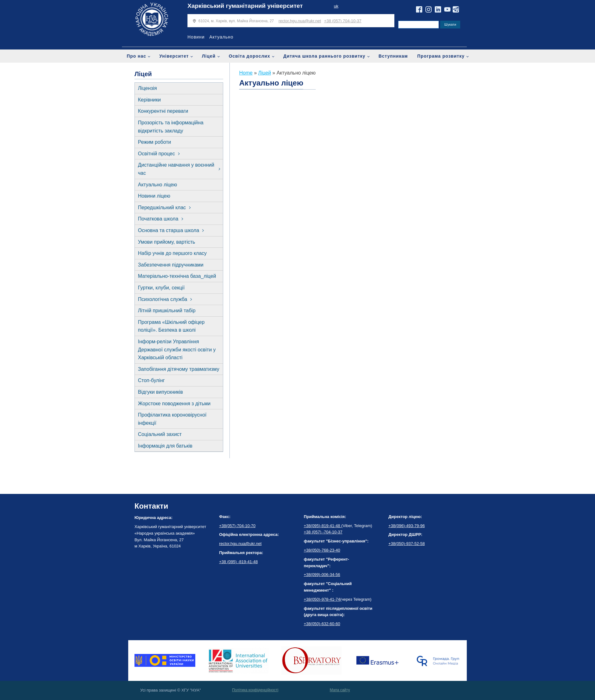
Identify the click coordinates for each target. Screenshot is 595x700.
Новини (196, 37)
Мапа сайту (340, 690)
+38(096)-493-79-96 (407, 526)
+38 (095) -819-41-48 (238, 562)
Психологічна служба (163, 299)
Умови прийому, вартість (166, 242)
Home (246, 73)
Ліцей (209, 56)
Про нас (136, 56)
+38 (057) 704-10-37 (343, 21)
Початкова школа (158, 219)
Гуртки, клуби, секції (161, 288)
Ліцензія (147, 88)
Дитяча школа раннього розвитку (324, 56)
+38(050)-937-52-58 (407, 544)
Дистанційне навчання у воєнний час (176, 169)
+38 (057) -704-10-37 (323, 532)
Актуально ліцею (158, 185)
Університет (174, 56)
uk (336, 6)
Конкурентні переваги (163, 111)
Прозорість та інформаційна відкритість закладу (171, 127)
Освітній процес (156, 154)
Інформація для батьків (165, 446)
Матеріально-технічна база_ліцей (177, 276)
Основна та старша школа (168, 230)
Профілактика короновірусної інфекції (172, 419)
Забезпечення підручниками (171, 265)
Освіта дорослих (250, 56)
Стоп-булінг (151, 380)
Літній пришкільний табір (167, 311)
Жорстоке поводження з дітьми (174, 404)
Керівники (149, 100)
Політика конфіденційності (255, 690)
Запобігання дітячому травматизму (179, 369)
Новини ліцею (154, 196)
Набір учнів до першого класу (172, 253)
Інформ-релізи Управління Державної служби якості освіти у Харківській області (177, 350)
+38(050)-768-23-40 (322, 550)
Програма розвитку (441, 56)
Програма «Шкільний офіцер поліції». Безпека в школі (171, 326)
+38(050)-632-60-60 (322, 624)
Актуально (221, 37)
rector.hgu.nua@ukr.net (300, 21)
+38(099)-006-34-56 (322, 575)
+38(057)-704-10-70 (237, 526)
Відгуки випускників (161, 392)
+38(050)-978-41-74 (322, 599)
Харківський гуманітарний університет (245, 6)
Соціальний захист (160, 434)
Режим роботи (155, 142)
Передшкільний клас (162, 207)
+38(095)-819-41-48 (323, 526)
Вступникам (393, 56)
